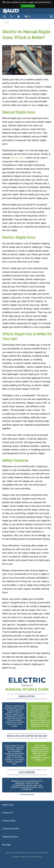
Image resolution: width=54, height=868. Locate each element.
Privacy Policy (9, 821)
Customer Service (11, 829)
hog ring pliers (18, 158)
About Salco (8, 805)
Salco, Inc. (11, 11)
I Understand (28, 6)
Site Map (6, 845)
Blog (7, 23)
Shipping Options (10, 837)
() (27, 16)
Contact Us (7, 813)
